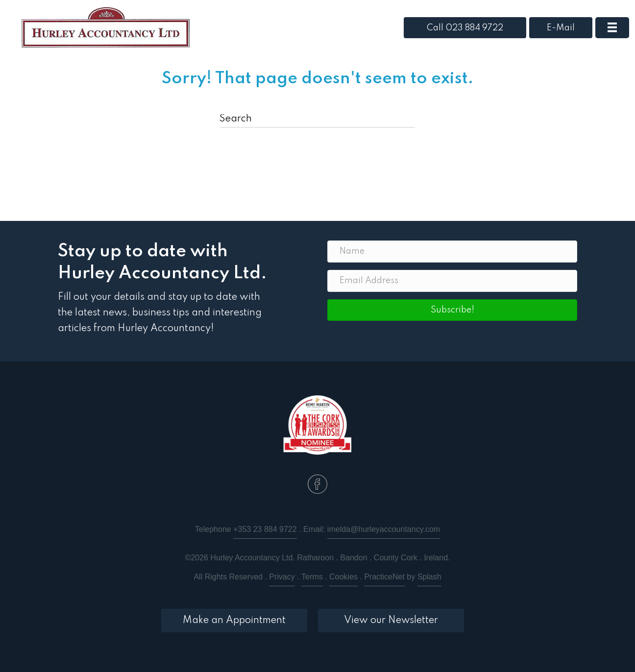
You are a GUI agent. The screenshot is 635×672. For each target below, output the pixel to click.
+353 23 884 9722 (265, 529)
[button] (452, 310)
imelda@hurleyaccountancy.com (384, 529)
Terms (312, 577)
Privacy (282, 577)
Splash (429, 577)
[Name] (452, 252)
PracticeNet (384, 577)
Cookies (343, 577)
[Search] (317, 120)
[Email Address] (452, 281)
